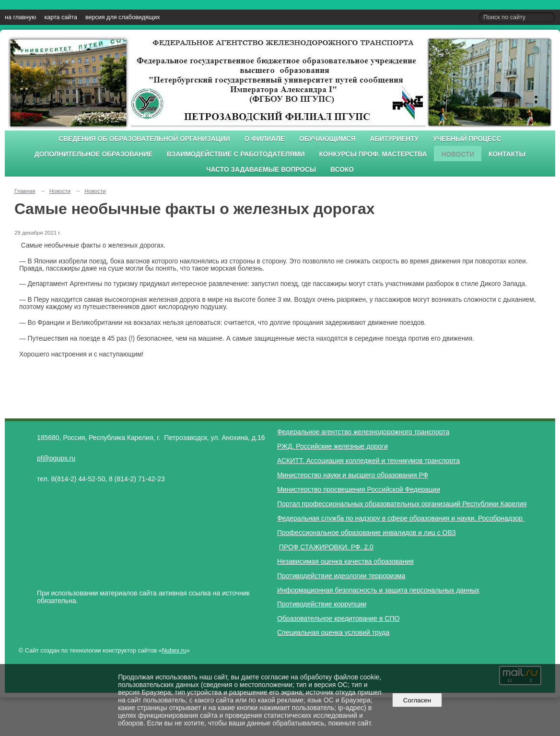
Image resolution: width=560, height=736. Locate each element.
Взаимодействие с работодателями (236, 154)
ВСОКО (342, 170)
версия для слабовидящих (122, 17)
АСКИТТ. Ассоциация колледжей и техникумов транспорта (368, 461)
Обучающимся (327, 139)
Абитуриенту (395, 139)
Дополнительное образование (93, 154)
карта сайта (61, 17)
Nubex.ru (174, 651)
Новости (458, 154)
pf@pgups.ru (56, 458)
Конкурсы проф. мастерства (373, 154)
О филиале (265, 139)
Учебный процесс (467, 139)
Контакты (507, 154)
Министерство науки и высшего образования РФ (353, 475)
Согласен (417, 700)
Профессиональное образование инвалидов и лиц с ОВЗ (367, 533)
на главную (20, 17)
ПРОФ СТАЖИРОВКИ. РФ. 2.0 (326, 547)
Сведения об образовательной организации (144, 139)
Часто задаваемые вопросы (261, 170)
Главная (25, 191)
